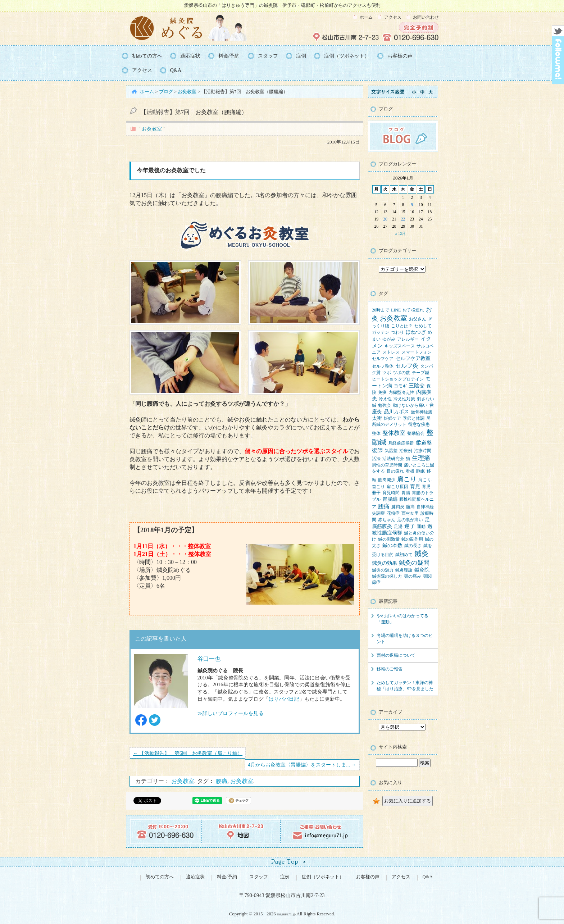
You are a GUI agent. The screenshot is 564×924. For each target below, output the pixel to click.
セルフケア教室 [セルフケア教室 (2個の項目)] (413, 358)
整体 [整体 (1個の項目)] (376, 433)
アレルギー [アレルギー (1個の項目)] (408, 339)
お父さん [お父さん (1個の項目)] (418, 319)
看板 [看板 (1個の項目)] (410, 471)
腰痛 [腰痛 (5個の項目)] (384, 506)
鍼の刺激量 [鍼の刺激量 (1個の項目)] (389, 539)
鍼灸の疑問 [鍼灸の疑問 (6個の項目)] (414, 563)
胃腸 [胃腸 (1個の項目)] (406, 493)
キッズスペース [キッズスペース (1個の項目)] (400, 346)
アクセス (393, 17)
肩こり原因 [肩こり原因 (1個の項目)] (397, 487)
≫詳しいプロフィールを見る (231, 713)
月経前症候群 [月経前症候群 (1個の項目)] (401, 443)
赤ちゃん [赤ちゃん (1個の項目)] (387, 520)
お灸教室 (152, 129)
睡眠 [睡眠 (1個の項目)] (420, 471)
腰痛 (222, 781)
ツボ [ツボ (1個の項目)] (387, 373)
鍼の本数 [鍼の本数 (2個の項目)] (392, 545)
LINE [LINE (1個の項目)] (396, 310)
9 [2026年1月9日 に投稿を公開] (412, 205)
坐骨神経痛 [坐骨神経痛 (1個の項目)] (422, 412)
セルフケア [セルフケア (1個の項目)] (383, 359)
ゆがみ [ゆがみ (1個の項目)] (389, 339)
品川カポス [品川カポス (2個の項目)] (396, 412)
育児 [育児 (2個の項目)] (415, 486)
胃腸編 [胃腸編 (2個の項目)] (390, 499)
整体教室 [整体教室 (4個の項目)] (394, 433)
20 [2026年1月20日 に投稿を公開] (385, 219)
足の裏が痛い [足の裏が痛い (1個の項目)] (410, 520)
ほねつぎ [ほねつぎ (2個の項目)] (416, 332)
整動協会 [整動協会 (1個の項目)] (416, 433)
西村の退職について (396, 655)
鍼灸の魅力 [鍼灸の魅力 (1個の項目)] (383, 570)
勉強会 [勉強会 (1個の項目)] (385, 405)
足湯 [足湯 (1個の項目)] (398, 527)
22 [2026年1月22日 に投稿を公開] (403, 219)
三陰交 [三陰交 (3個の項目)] (417, 386)
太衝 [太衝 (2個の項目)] (377, 418)
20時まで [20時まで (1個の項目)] (381, 310)
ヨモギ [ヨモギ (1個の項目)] (400, 386)
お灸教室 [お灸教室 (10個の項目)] (394, 318)
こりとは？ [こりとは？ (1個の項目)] (402, 326)
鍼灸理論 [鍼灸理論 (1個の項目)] (404, 570)
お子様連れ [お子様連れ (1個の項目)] (413, 310)
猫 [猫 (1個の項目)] (408, 459)
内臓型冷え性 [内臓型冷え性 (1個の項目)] (401, 392)
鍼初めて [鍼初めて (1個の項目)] (404, 555)
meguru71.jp (286, 914)
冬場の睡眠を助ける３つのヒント (405, 639)
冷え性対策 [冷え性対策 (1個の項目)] (404, 399)
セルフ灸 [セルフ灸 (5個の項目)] (407, 366)
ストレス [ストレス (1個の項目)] (391, 352)
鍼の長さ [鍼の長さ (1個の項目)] (413, 546)
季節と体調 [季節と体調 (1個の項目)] (414, 418)
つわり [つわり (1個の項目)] (397, 332)
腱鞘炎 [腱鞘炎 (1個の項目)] (398, 507)
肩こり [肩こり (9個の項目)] (407, 479)
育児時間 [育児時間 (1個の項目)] (391, 493)
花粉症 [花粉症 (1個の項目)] (393, 513)
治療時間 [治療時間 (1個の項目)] (423, 451)
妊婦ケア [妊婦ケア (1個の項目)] (392, 418)
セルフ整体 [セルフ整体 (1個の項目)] (383, 366)
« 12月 (400, 233)
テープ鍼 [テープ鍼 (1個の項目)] (420, 373)
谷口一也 (209, 659)
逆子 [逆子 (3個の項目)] (410, 526)
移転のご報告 (390, 669)
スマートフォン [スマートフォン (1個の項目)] (417, 352)
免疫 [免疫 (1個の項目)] (382, 392)
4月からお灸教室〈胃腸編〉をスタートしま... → (302, 765)
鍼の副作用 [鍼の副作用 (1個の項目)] (412, 539)
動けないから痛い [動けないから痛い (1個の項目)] (410, 405)
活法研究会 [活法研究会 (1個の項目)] (393, 459)
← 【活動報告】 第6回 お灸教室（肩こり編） (188, 753)
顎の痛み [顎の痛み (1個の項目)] (413, 576)
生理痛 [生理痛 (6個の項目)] (421, 458)
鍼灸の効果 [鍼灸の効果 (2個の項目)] (385, 563)
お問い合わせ (426, 17)
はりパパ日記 (284, 699)
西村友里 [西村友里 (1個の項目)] (410, 513)
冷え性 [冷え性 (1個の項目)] (385, 399)
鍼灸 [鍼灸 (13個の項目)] (422, 554)
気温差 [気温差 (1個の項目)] (391, 451)
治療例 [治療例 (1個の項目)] (406, 451)
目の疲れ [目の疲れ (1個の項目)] (395, 471)
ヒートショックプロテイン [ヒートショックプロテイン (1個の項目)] (398, 379)
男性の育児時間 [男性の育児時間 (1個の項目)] (387, 465)
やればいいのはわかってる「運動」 (402, 619)
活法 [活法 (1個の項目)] (376, 459)
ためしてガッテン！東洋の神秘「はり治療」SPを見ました (405, 686)
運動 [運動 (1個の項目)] (421, 527)
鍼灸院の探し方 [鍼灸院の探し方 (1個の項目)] (387, 576)
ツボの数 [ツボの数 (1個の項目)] (401, 373)
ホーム (366, 17)
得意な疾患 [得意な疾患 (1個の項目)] (419, 424)
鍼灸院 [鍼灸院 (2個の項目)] (422, 570)
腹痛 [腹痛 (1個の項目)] (410, 507)
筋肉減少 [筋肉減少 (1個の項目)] (387, 480)
